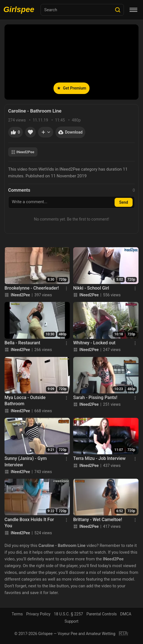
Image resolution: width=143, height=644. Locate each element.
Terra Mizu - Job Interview (99, 458)
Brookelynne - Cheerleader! (32, 288)
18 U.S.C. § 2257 (68, 614)
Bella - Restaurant (22, 343)
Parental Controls (102, 614)
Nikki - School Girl (91, 288)
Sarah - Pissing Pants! (95, 397)
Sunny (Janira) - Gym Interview (26, 461)
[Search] (118, 10)
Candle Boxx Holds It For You (29, 523)
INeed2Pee (23, 152)
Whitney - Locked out (94, 343)
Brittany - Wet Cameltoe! (98, 520)
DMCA (126, 614)
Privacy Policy (38, 614)
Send (124, 202)
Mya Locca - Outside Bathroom (25, 401)
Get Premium (71, 88)
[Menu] (133, 10)
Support (71, 621)
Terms (17, 614)
